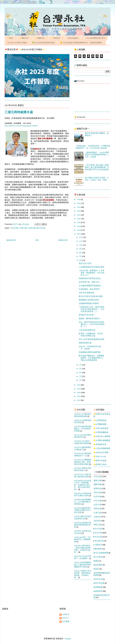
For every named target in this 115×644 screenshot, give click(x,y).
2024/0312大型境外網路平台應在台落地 (83, 495)
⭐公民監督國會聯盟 (102, 449)
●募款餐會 (97, 549)
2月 (81, 376)
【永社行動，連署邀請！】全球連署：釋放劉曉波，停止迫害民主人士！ (92, 273)
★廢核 (96, 561)
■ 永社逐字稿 (99, 541)
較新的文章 (11, 240)
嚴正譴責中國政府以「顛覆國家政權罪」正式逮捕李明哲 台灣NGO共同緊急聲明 (91, 358)
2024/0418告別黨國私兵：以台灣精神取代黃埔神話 (83, 502)
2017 (79, 234)
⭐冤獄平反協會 (100, 461)
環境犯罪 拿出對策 (86, 315)
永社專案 (66, 622)
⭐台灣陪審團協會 (101, 432)
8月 (81, 253)
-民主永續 (97, 501)
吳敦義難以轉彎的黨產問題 (90, 352)
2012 (79, 400)
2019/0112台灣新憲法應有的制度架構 (83, 415)
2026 (79, 200)
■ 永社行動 (98, 533)
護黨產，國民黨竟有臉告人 (90, 319)
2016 (79, 385)
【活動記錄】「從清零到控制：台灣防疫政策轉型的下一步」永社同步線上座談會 (93, 147)
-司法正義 (14, 228)
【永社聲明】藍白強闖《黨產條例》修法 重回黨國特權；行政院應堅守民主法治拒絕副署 (97, 167)
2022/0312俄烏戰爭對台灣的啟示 (83, 449)
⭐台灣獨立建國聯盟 (102, 441)
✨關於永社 (25, 38)
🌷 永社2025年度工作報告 (17, 43)
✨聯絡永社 (41, 38)
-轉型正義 (97, 525)
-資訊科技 (97, 521)
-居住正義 (97, 493)
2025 (79, 204)
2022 (79, 215)
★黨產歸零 (98, 591)
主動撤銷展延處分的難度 (89, 304)
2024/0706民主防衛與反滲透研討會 (83, 518)
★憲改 (96, 569)
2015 (79, 389)
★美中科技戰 (99, 583)
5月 (81, 365)
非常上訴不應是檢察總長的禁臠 (91, 339)
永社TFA (65, 618)
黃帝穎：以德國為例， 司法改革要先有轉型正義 (91, 335)
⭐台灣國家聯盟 (100, 424)
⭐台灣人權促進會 (101, 428)
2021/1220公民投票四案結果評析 (83, 436)
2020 (79, 223)
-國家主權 (97, 481)
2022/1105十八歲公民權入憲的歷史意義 (83, 476)
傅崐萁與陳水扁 (85, 343)
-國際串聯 (97, 485)
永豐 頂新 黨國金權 (86, 293)
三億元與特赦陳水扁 (87, 330)
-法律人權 (23, 228)
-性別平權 (97, 497)
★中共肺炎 (98, 557)
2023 (79, 211)
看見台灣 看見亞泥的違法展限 (91, 296)
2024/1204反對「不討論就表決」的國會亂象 (83, 540)
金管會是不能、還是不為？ (90, 282)
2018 (79, 230)
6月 (81, 260)
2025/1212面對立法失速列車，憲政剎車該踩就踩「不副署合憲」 (83, 574)
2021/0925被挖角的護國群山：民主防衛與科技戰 (83, 429)
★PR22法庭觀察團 (101, 553)
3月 (81, 373)
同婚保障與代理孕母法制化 (90, 279)
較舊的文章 (63, 240)
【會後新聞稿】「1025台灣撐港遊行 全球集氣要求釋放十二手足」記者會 (97, 155)
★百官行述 (98, 579)
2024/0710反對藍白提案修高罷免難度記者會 (83, 525)
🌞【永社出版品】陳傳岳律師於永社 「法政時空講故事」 (82, 43)
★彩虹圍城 (98, 565)
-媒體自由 (97, 489)
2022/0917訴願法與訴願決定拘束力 (83, 469)
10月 (81, 245)
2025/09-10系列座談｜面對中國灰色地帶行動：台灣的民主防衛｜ (82, 549)
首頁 (37, 240)
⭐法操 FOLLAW (100, 457)
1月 (81, 380)
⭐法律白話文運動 (101, 453)
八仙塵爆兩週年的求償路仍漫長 (91, 267)
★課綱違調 (98, 587)
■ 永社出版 (98, 529)
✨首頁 (11, 38)
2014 (79, 393)
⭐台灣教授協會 (100, 420)
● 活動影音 (98, 545)
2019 (79, 227)
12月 (81, 237)
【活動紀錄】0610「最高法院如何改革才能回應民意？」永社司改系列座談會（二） (92, 309)
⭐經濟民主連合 (100, 465)
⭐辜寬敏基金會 (100, 444)
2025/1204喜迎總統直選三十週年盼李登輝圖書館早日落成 (83, 565)
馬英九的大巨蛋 (85, 264)
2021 (79, 219)
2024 (79, 207)
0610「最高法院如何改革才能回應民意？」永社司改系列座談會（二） (92, 324)
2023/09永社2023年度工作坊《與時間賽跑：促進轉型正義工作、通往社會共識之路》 (83, 485)
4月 (81, 369)
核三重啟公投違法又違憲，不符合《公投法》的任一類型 (97, 179)
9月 (81, 249)
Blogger (68, 639)
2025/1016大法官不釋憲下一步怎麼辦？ (83, 557)
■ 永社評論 (41, 228)
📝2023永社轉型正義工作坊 (95, 38)
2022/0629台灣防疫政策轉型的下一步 (83, 455)
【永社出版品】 (73, 38)
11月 (81, 241)
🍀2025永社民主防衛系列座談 (44, 43)
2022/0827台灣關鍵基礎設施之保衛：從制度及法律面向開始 (83, 462)
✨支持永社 (57, 38)
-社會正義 (32, 228)
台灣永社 (66, 615)
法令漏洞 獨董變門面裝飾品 (90, 286)
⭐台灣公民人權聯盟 (102, 437)
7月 (81, 257)
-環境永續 (97, 509)
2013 (79, 396)
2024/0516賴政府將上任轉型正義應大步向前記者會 (83, 510)
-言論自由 (97, 517)
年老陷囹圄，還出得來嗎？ (90, 289)
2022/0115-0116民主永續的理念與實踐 (82, 442)
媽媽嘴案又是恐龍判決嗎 (89, 300)
